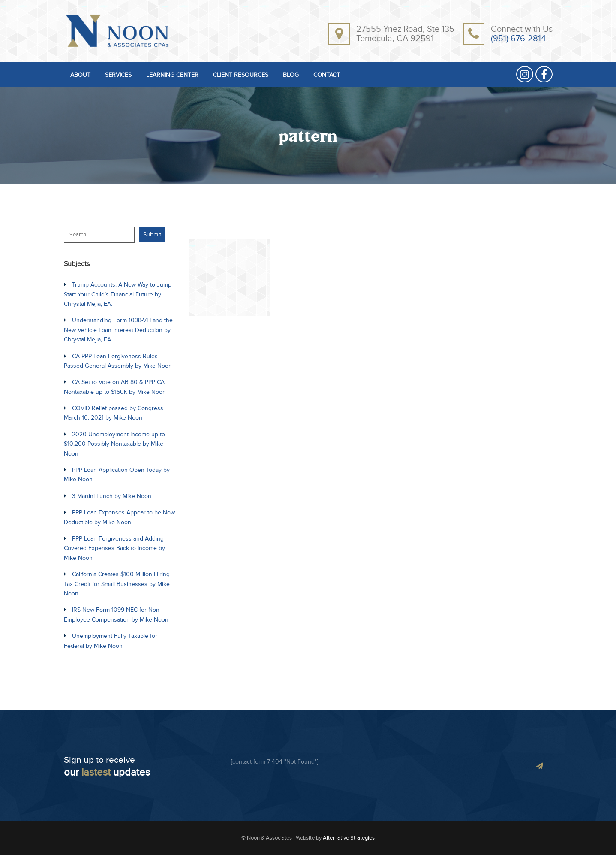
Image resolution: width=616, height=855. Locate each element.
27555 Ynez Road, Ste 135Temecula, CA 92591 (405, 34)
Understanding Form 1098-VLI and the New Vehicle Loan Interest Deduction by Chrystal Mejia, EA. (118, 330)
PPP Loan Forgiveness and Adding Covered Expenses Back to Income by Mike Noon (114, 548)
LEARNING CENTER (172, 75)
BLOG (291, 75)
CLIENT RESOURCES (241, 75)
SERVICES (118, 75)
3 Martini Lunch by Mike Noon (112, 496)
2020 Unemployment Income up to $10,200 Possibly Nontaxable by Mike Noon (114, 444)
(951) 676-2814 (518, 39)
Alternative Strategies (349, 838)
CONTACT (327, 75)
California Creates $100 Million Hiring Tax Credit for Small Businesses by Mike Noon (117, 584)
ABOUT (80, 75)
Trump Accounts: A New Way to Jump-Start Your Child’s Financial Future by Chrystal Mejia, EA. (119, 294)
